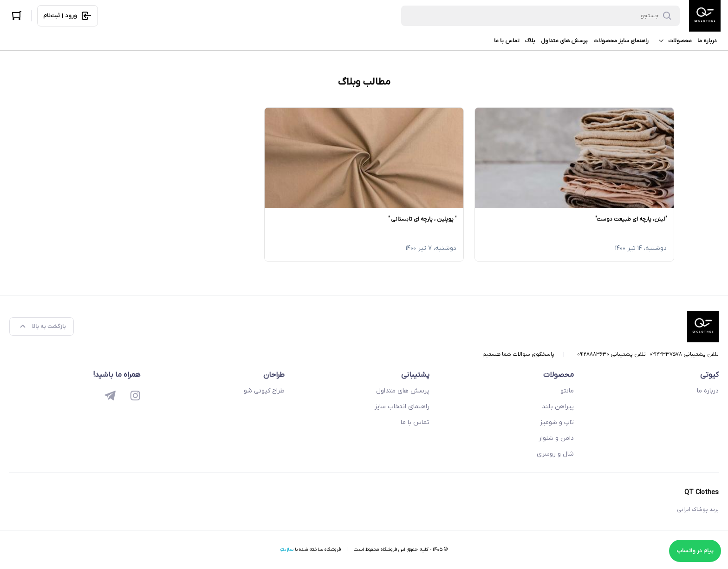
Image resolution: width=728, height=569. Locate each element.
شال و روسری (555, 454)
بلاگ (530, 41)
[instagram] (135, 397)
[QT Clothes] (705, 16)
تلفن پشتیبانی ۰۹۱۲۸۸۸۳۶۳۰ (611, 354)
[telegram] (110, 397)
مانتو (567, 391)
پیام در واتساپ (695, 551)
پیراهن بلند (558, 407)
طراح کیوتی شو (264, 391)
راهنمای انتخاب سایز (402, 407)
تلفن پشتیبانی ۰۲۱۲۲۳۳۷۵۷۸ (684, 354)
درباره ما (707, 41)
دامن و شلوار (556, 438)
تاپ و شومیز (557, 422)
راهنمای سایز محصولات (621, 41)
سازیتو (287, 549)
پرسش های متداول (564, 41)
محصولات (673, 41)
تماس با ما (507, 41)
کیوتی (709, 375)
